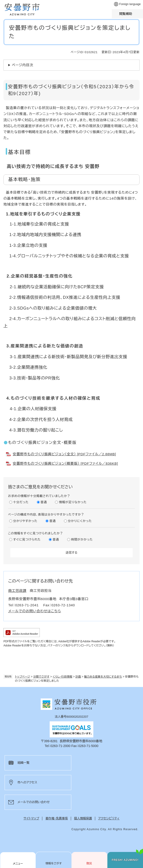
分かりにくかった (80, 521)
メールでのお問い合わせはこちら (35, 611)
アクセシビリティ (109, 818)
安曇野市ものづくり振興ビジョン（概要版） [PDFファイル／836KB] (66, 463)
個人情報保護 (83, 818)
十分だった (21, 502)
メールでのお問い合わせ (34, 802)
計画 (78, 677)
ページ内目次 (23, 65)
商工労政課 (17, 591)
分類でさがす (41, 677)
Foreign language (130, 4)
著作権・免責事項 (57, 818)
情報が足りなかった (73, 502)
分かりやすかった (25, 521)
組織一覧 (23, 763)
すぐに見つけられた (27, 540)
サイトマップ (31, 818)
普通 (44, 502)
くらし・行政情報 (62, 677)
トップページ (23, 677)
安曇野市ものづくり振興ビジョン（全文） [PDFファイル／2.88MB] (64, 454)
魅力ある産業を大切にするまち (103, 677)
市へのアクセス (27, 782)
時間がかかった (82, 540)
